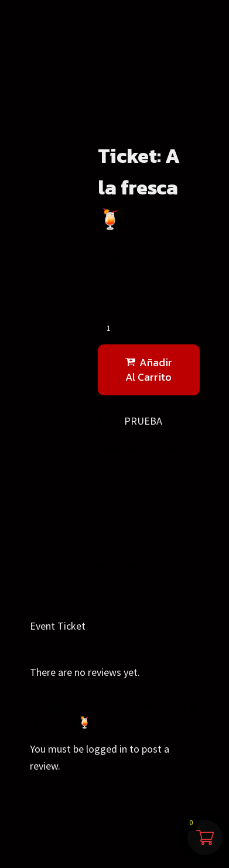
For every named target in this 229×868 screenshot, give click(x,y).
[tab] (115, 522)
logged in (107, 749)
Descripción (115, 521)
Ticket (163, 449)
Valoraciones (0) (114, 566)
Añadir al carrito (149, 370)
